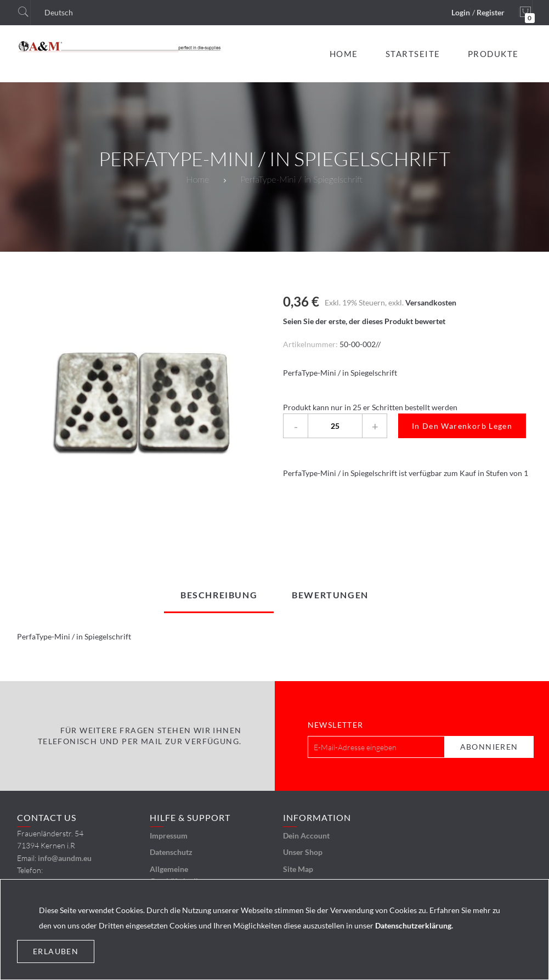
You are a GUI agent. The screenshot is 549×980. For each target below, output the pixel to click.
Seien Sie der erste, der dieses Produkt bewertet (364, 321)
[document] (274, 930)
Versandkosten (431, 302)
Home (198, 179)
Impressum (169, 835)
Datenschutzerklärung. (414, 925)
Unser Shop (303, 852)
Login (461, 12)
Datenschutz (171, 852)
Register (491, 12)
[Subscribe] (489, 747)
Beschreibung (219, 595)
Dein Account (306, 835)
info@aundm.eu (65, 858)
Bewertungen (330, 595)
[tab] (219, 595)
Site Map (298, 869)
